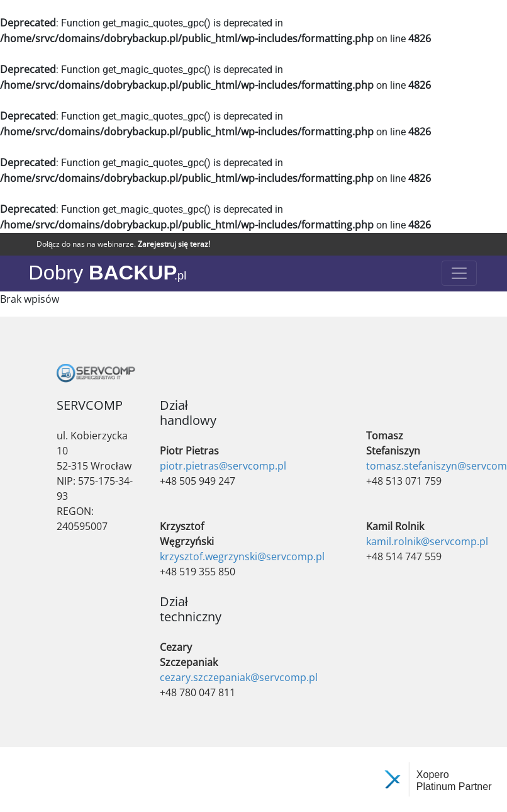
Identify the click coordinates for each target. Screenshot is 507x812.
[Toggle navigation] (459, 273)
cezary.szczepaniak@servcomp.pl (239, 677)
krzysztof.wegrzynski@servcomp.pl (242, 556)
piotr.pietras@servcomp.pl (223, 466)
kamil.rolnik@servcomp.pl (427, 541)
